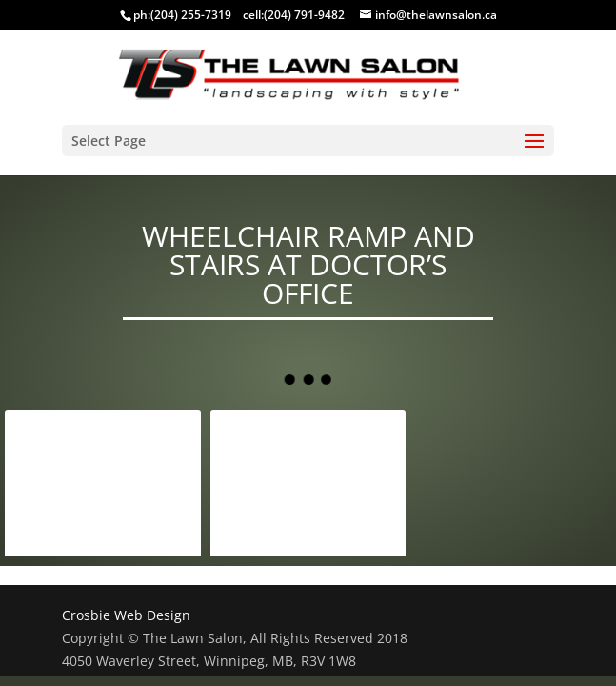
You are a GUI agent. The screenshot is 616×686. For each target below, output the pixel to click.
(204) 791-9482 (304, 15)
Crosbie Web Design (126, 615)
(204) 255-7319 (191, 15)
